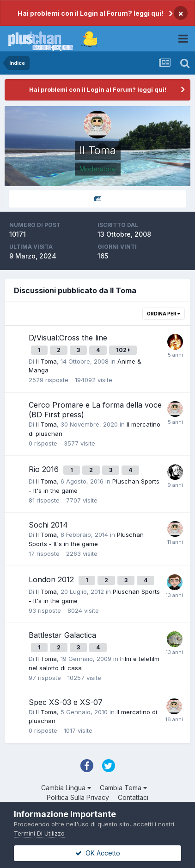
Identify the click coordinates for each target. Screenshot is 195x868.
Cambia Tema (123, 788)
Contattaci (133, 797)
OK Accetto (98, 853)
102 (123, 350)
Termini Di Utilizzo (39, 833)
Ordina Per (164, 314)
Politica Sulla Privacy (78, 797)
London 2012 (52, 579)
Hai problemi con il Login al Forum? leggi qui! (90, 13)
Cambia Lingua (66, 788)
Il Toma (46, 361)
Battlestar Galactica (62, 635)
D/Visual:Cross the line (68, 338)
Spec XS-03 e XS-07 (66, 702)
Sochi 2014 (48, 525)
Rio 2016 (45, 469)
